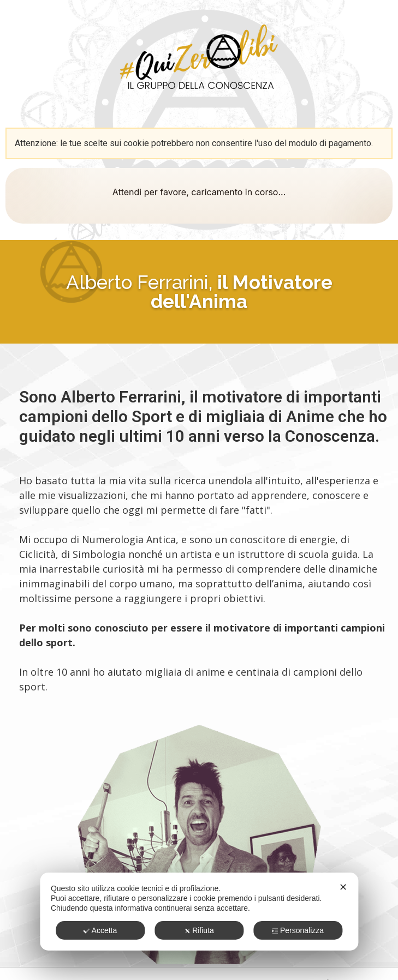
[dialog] (199, 912)
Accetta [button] (100, 930)
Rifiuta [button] (199, 930)
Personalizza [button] (298, 930)
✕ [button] (343, 887)
